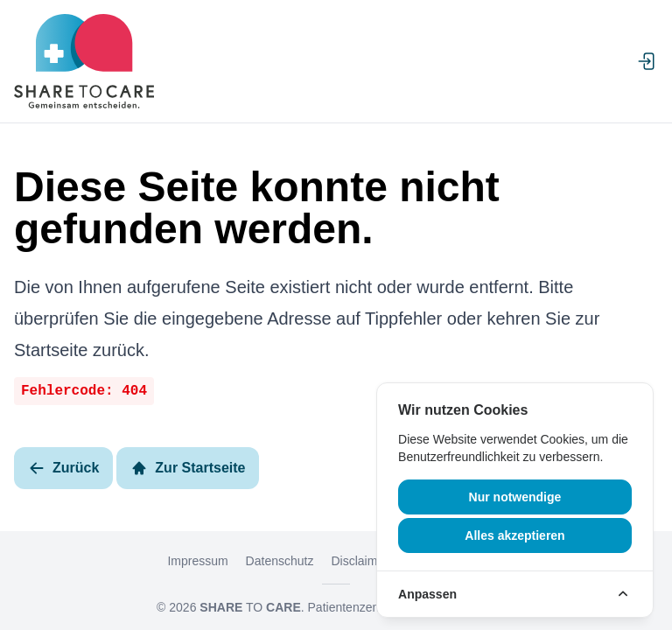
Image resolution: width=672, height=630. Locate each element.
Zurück (63, 468)
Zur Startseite (188, 468)
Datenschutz (280, 561)
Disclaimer (359, 561)
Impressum (197, 561)
